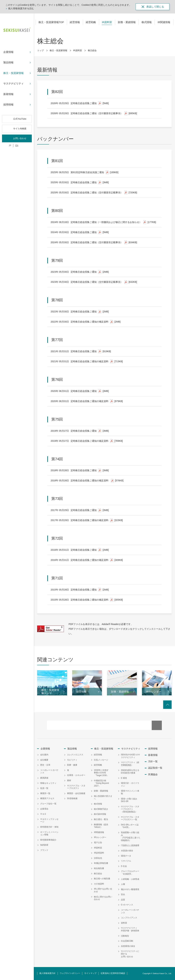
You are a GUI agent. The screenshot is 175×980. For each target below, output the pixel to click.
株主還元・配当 (101, 819)
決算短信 (98, 858)
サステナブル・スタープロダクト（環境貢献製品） (130, 809)
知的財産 (44, 845)
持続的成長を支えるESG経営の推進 (130, 772)
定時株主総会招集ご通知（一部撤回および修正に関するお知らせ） (103, 222)
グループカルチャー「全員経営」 (130, 873)
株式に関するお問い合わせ (103, 898)
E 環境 (124, 778)
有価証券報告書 (101, 863)
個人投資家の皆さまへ (103, 797)
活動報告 (125, 936)
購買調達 (44, 778)
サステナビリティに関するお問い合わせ (130, 954)
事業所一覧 (45, 793)
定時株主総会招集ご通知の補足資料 (86, 322)
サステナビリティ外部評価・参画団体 (130, 929)
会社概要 (44, 760)
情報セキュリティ (48, 783)
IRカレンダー (100, 837)
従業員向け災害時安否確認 (113, 973)
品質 (123, 900)
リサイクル (126, 861)
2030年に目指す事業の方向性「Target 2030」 (101, 773)
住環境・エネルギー (76, 775)
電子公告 (98, 843)
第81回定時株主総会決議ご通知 (85, 172)
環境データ (126, 856)
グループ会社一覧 (48, 804)
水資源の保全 (127, 851)
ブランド (44, 850)
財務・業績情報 (101, 791)
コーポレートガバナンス (49, 772)
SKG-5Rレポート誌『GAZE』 (130, 826)
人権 (123, 884)
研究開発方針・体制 (49, 827)
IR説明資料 (99, 853)
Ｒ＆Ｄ (43, 814)
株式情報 (98, 804)
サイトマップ (90, 973)
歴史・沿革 (45, 765)
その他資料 (99, 884)
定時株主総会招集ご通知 (80, 103)
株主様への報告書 (102, 879)
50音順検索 (72, 798)
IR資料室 (78, 50)
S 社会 (124, 866)
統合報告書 (99, 868)
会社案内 (44, 755)
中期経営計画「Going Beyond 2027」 (101, 783)
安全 (123, 894)
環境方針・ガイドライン (130, 784)
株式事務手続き (101, 809)
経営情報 (98, 755)
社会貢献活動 (127, 941)
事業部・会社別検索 (76, 793)
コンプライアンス (129, 918)
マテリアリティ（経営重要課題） (130, 764)
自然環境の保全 (128, 946)
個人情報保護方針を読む (21, 8)
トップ (40, 50)
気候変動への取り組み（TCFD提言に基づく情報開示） (131, 836)
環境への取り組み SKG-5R (130, 800)
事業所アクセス (47, 798)
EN (17, 146)
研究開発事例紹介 (48, 840)
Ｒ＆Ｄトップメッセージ (49, 821)
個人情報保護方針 (47, 973)
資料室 (124, 923)
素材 (69, 780)
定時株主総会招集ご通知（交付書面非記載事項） (94, 113)
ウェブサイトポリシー (70, 973)
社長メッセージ (101, 760)
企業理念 (44, 809)
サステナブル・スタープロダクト (76, 787)
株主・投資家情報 (58, 50)
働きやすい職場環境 (130, 889)
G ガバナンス (127, 905)
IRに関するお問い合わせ (103, 890)
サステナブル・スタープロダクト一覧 (130, 818)
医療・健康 (72, 765)
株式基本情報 (100, 814)
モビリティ (72, 760)
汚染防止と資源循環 (130, 845)
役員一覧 (44, 788)
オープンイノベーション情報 (49, 833)
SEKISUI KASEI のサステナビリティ (130, 756)
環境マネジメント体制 (130, 792)
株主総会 (98, 874)
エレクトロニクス (75, 755)
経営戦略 (98, 765)
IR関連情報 (99, 832)
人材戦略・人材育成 (130, 879)
